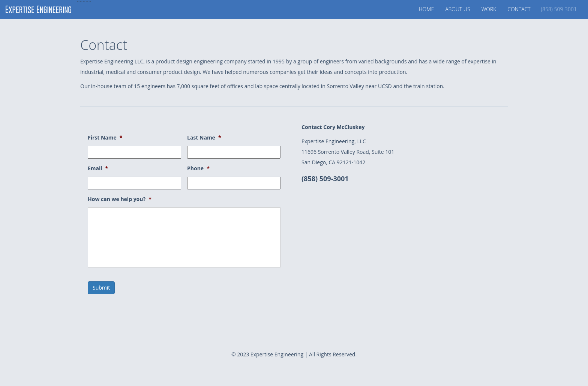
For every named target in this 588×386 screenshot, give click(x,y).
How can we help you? (120, 199)
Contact (542, 9)
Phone (198, 168)
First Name (105, 138)
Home (427, 9)
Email (98, 168)
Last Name (204, 138)
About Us (458, 9)
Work (489, 9)
